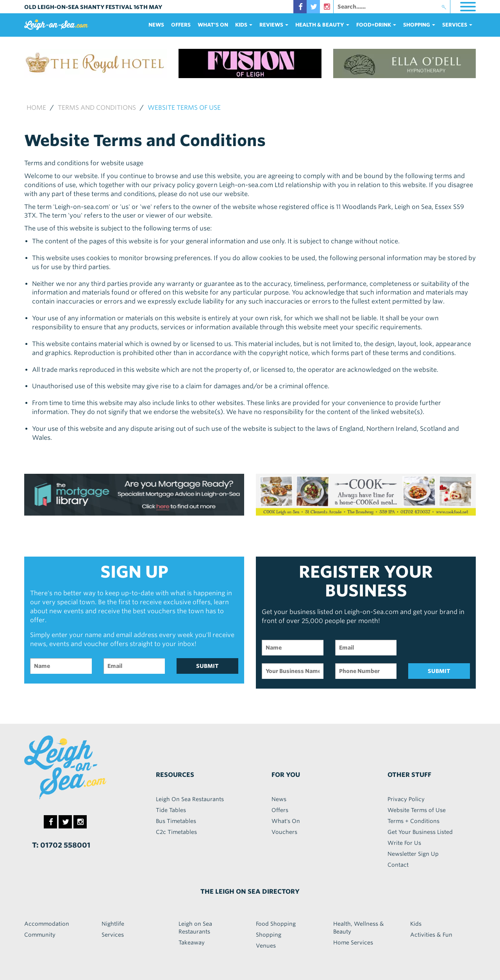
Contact (398, 865)
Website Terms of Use (417, 810)
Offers (181, 25)
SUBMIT (207, 666)
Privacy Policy (406, 799)
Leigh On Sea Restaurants (190, 799)
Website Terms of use (184, 108)
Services (113, 935)
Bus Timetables (176, 821)
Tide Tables (171, 810)
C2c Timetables (176, 832)
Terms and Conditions (97, 108)
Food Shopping (276, 924)
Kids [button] (244, 25)
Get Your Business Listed (420, 832)
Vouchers (284, 832)
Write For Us (404, 843)
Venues (266, 946)
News (156, 25)
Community (40, 935)
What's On (213, 25)
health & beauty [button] (322, 25)
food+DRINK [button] (376, 25)
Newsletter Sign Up (413, 854)
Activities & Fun (431, 935)
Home (36, 108)
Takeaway (192, 943)
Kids (416, 924)
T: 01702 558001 (61, 845)
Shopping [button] (419, 25)
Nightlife (113, 924)
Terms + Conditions (413, 821)
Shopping (269, 935)
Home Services (353, 943)
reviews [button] (274, 25)
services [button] (457, 25)
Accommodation (47, 924)
